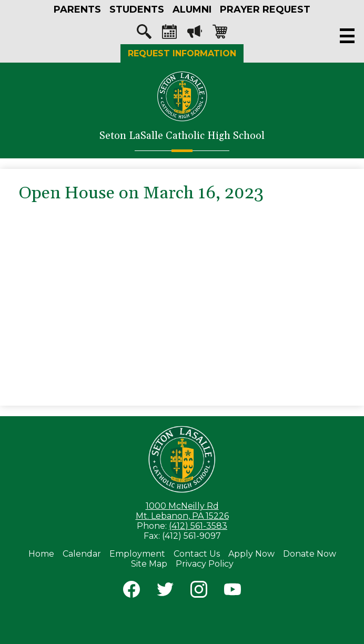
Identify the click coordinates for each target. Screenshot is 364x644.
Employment (137, 554)
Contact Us (197, 554)
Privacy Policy (205, 564)
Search (144, 34)
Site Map (149, 564)
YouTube (232, 591)
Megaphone (195, 34)
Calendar (169, 34)
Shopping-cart (220, 34)
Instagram (199, 591)
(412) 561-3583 (198, 526)
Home (41, 554)
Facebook (132, 591)
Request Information (182, 53)
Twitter (165, 591)
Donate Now (310, 554)
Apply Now (251, 554)
